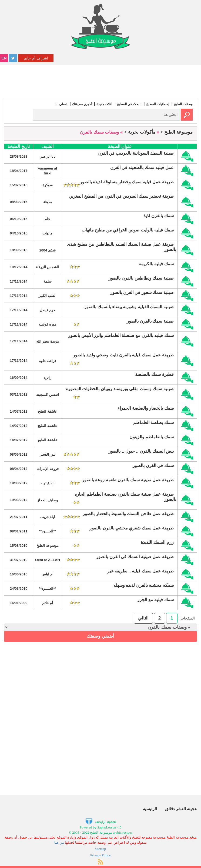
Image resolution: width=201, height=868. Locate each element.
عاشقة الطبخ (48, 411)
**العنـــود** (47, 531)
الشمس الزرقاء (48, 267)
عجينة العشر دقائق (181, 809)
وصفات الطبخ (183, 104)
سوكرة (48, 185)
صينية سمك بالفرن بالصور (150, 321)
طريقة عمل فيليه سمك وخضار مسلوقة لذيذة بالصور (127, 182)
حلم (47, 219)
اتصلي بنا (61, 104)
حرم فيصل (48, 310)
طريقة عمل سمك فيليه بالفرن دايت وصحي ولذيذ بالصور (123, 355)
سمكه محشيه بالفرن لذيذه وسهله (144, 585)
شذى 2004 (48, 250)
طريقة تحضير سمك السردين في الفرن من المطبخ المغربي (121, 196)
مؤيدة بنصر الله (48, 341)
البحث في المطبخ (129, 104)
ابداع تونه (48, 483)
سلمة (48, 281)
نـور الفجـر (48, 454)
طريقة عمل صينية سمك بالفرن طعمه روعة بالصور (128, 480)
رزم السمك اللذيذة (157, 542)
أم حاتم (48, 603)
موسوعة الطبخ (178, 132)
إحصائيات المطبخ (158, 104)
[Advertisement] (100, 81)
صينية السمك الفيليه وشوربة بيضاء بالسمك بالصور (129, 307)
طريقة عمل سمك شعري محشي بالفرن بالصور (132, 528)
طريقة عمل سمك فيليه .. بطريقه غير (140, 571)
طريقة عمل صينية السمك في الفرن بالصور (135, 557)
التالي (143, 618)
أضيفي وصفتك (100, 636)
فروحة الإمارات (48, 469)
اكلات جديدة (104, 104)
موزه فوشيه (48, 324)
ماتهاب (47, 233)
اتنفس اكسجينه (48, 395)
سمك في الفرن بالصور (153, 466)
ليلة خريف (48, 517)
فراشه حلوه (48, 361)
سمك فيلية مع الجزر (155, 600)
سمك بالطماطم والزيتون (152, 437)
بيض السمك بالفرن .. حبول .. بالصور (141, 451)
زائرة (48, 378)
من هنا (59, 842)
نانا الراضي (48, 156)
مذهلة (48, 202)
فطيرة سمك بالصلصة (154, 374)
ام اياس (48, 574)
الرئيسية (150, 809)
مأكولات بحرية (142, 132)
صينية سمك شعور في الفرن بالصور (142, 292)
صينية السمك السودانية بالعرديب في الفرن (136, 153)
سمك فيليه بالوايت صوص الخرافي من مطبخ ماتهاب (128, 230)
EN (4, 58)
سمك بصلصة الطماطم (153, 423)
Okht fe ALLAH (48, 560)
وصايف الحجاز (48, 500)
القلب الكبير (48, 296)
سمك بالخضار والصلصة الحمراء (145, 408)
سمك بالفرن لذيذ (159, 216)
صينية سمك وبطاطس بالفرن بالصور (141, 278)
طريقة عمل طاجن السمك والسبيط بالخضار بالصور (128, 514)
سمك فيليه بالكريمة (156, 264)
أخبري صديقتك (82, 104)
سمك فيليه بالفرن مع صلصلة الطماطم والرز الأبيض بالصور (121, 335)
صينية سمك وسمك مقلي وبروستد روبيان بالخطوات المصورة (120, 389)
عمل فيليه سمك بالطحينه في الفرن (142, 168)
